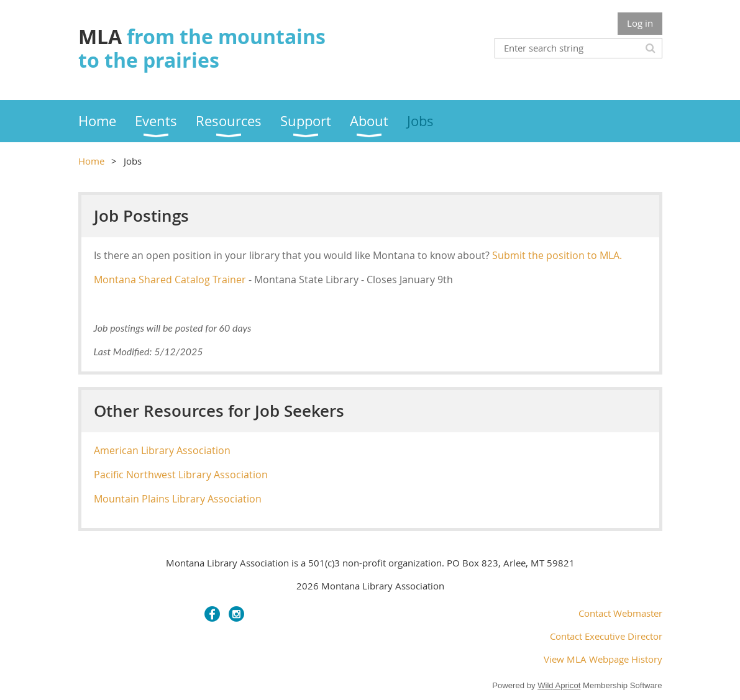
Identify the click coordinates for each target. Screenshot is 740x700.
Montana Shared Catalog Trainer (170, 280)
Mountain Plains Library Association (178, 499)
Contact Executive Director (606, 636)
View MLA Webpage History (603, 659)
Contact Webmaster (620, 613)
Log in (640, 23)
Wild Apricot (559, 685)
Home (91, 161)
